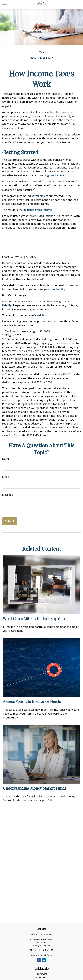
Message (8, 495)
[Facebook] (39, 960)
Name (6, 459)
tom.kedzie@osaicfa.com (41, 955)
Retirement (42, 974)
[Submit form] (10, 521)
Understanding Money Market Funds (35, 788)
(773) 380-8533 (45, 934)
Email (6, 477)
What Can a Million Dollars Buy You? (34, 618)
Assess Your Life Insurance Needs (32, 701)
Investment (41, 977)
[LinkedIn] (44, 960)
